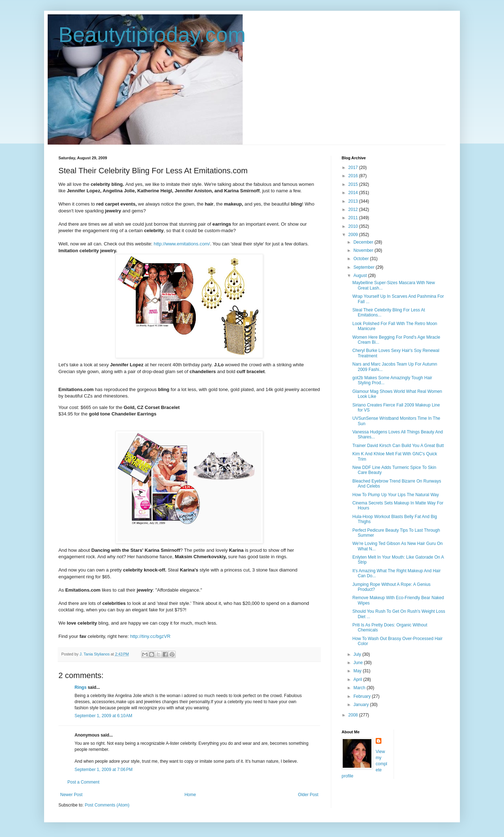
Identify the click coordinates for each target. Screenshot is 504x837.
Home (190, 795)
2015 (354, 184)
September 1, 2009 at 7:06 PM (104, 770)
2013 (354, 201)
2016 (354, 176)
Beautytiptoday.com (152, 35)
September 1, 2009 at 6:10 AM (103, 716)
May (358, 671)
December (364, 242)
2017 (354, 168)
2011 (354, 218)
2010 (354, 226)
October (362, 259)
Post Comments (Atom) (107, 805)
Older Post (308, 795)
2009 (354, 235)
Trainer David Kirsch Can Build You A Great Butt (398, 446)
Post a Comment (83, 782)
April (358, 680)
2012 (354, 210)
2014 (354, 193)
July (358, 654)
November (364, 250)
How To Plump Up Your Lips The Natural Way (396, 495)
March (360, 688)
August (361, 276)
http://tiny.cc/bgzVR (150, 636)
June (359, 663)
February (363, 696)
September (365, 267)
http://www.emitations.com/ (182, 244)
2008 (354, 715)
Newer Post (71, 795)
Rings (80, 687)
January (362, 705)
